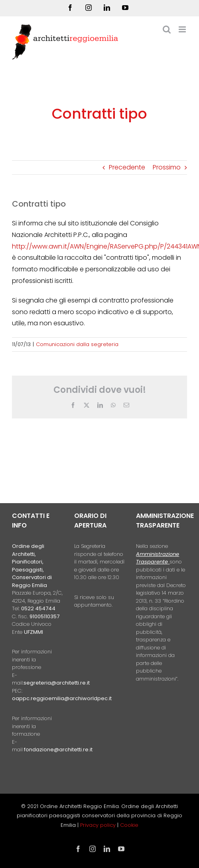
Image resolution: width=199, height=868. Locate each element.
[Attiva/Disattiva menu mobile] (183, 29)
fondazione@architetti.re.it (58, 750)
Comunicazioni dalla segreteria (77, 344)
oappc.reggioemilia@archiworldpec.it (62, 698)
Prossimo (167, 167)
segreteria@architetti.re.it (57, 683)
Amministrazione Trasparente (158, 558)
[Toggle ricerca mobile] (167, 29)
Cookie (129, 825)
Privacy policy (99, 825)
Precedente (127, 167)
